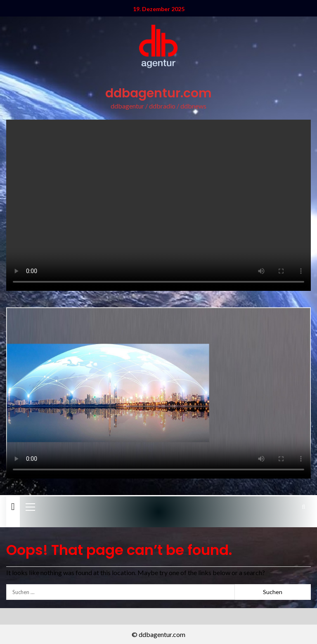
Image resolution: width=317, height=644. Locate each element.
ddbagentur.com (158, 93)
